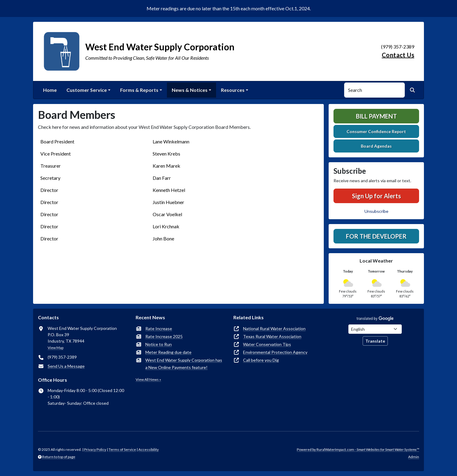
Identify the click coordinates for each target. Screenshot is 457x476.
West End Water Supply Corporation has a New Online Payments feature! (184, 364)
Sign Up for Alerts (376, 196)
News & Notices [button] (190, 90)
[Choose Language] (375, 329)
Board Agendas (376, 146)
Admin (414, 457)
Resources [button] (233, 90)
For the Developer (376, 236)
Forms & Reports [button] (139, 90)
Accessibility (149, 449)
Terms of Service (122, 449)
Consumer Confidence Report (376, 131)
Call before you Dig (261, 360)
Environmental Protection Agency (275, 352)
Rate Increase (159, 329)
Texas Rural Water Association (272, 336)
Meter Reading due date (168, 352)
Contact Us (398, 55)
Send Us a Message (66, 366)
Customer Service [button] (87, 90)
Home (50, 90)
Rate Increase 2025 (164, 336)
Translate (375, 341)
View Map (56, 348)
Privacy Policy (95, 449)
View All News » (148, 379)
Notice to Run (159, 344)
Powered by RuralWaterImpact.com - (358, 449)
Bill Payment (376, 116)
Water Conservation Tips (267, 344)
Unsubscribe (376, 211)
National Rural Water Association (274, 329)
